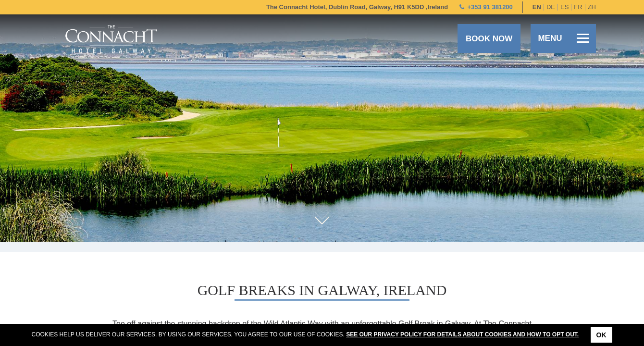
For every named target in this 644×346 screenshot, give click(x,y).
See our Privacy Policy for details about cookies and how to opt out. (462, 334)
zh (592, 7)
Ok (601, 335)
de (551, 7)
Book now (489, 39)
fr (578, 7)
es (564, 7)
